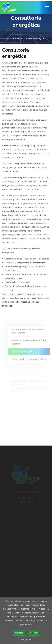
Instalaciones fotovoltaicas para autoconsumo (28, 332)
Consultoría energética (23, 352)
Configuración (27, 640)
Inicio (9, 39)
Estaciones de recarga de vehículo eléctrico (29, 343)
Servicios (19, 39)
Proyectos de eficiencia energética (29, 360)
